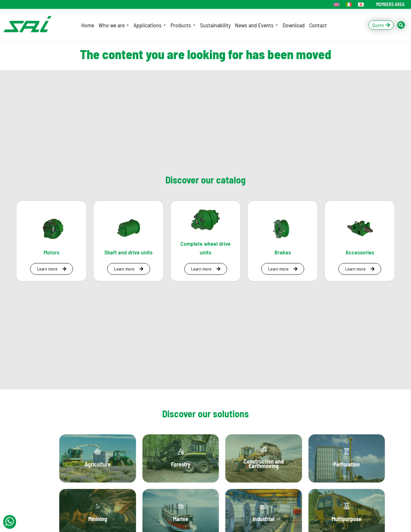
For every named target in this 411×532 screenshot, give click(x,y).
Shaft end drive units (128, 252)
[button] (52, 269)
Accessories (360, 252)
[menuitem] (337, 4)
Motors (52, 252)
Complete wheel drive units (205, 248)
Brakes (283, 252)
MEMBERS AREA (390, 4)
